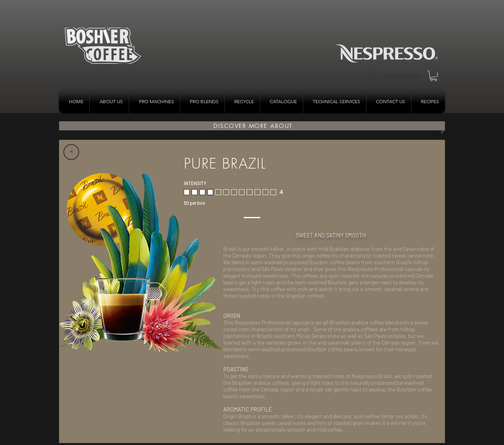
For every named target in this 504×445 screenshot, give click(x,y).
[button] (434, 76)
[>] (71, 152)
